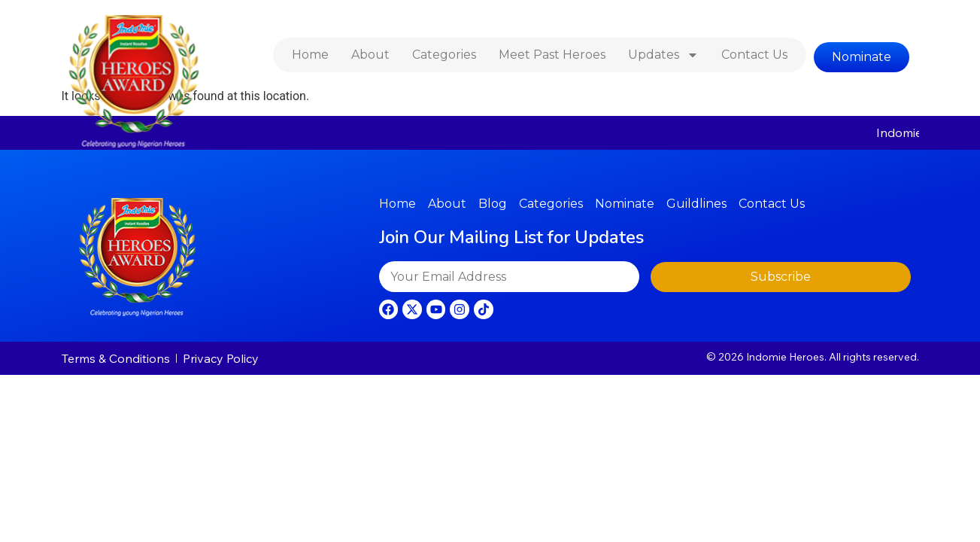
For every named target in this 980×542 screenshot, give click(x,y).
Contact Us (754, 55)
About (370, 55)
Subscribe (781, 277)
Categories (444, 55)
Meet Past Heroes (552, 55)
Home (310, 55)
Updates (663, 55)
